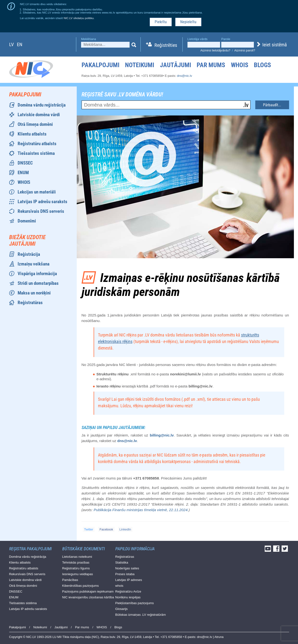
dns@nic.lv (184, 76)
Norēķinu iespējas (128, 597)
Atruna (219, 637)
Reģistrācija (29, 254)
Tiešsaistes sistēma (36, 153)
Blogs (262, 65)
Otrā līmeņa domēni (35, 124)
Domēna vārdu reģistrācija (42, 105)
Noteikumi (140, 65)
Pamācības (70, 580)
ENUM (23, 173)
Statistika (122, 562)
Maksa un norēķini (34, 293)
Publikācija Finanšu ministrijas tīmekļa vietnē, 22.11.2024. (141, 510)
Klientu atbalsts (32, 134)
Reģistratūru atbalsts (37, 144)
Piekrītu (161, 22)
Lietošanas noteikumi (77, 557)
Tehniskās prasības (76, 562)
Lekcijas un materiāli (37, 192)
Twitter (89, 529)
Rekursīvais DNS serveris (41, 211)
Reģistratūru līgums (76, 568)
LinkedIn (125, 529)
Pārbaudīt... (272, 105)
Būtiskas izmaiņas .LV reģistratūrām (141, 615)
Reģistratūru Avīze (128, 591)
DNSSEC (25, 163)
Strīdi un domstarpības (38, 283)
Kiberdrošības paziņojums (81, 586)
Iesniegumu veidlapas (78, 574)
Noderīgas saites (127, 568)
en (20, 44)
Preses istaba (125, 574)
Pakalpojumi (100, 65)
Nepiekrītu (188, 22)
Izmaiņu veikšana (34, 264)
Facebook (106, 529)
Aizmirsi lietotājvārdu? (215, 50)
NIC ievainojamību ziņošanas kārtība (88, 597)
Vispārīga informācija (37, 274)
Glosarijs (121, 609)
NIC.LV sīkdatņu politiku (79, 18)
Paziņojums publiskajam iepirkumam (88, 591)
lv (11, 44)
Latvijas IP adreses (129, 580)
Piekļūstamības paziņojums (135, 603)
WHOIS (240, 65)
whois (119, 586)
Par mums (211, 65)
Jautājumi (176, 65)
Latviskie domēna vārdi (39, 115)
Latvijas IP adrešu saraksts (42, 202)
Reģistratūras (30, 303)
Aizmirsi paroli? (245, 50)
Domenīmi (27, 221)
